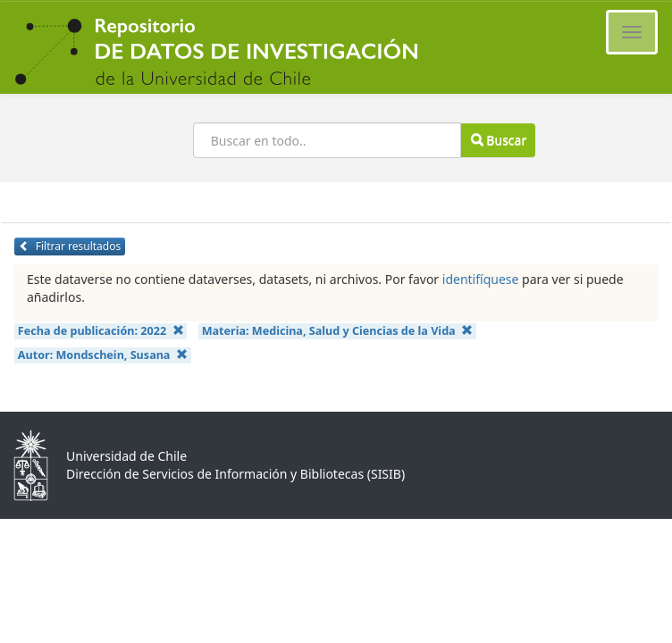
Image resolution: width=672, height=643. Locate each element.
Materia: (337, 331)
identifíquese (481, 279)
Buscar (499, 140)
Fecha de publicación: (101, 331)
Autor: (103, 355)
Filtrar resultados (70, 246)
